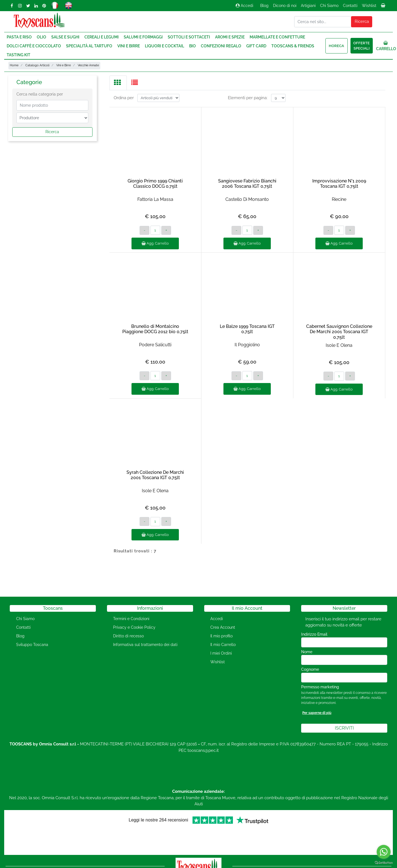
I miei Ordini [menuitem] (221, 653)
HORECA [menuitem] (336, 46)
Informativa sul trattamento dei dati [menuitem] (145, 645)
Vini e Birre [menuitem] (129, 46)
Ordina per (124, 98)
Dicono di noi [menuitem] (285, 6)
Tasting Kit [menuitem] (19, 55)
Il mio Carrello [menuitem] (223, 645)
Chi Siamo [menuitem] (329, 6)
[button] (362, 22)
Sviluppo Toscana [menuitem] (32, 645)
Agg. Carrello (155, 243)
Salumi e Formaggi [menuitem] (143, 37)
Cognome (310, 669)
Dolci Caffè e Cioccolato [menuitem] (34, 46)
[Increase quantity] (166, 230)
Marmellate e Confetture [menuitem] (277, 37)
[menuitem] (384, 7)
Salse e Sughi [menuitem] (65, 37)
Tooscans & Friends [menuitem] (293, 46)
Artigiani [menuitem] (308, 6)
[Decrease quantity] (144, 230)
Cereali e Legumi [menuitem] (102, 37)
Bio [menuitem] (193, 46)
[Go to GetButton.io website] (384, 862)
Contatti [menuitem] (350, 6)
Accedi (244, 6)
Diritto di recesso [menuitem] (128, 636)
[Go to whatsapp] (384, 852)
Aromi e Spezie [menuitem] (230, 37)
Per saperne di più (317, 713)
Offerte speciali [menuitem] (361, 46)
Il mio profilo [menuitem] (221, 636)
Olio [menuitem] (42, 37)
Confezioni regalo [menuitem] (221, 46)
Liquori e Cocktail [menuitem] (165, 46)
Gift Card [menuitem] (256, 46)
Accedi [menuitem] (217, 619)
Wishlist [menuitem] (369, 6)
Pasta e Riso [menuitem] (19, 37)
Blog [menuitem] (264, 6)
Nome (307, 652)
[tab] (118, 83)
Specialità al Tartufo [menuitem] (89, 46)
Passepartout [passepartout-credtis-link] (222, 865)
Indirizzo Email (316, 634)
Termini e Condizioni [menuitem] (131, 619)
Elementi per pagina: (248, 98)
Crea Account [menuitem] (223, 627)
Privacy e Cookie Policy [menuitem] (134, 627)
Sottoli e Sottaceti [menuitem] (189, 37)
